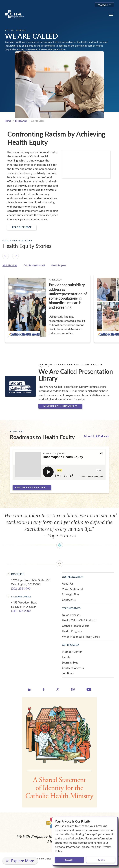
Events (66, 657)
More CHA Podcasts (97, 436)
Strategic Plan (70, 595)
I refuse (101, 860)
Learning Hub (70, 663)
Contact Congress (73, 668)
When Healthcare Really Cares (81, 637)
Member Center (72, 652)
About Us (68, 584)
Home (8, 121)
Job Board (68, 674)
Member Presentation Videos (60, 406)
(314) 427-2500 (21, 611)
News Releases (71, 615)
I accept (69, 860)
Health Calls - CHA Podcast (79, 621)
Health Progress (58, 266)
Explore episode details (30, 488)
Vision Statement (72, 589)
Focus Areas (22, 121)
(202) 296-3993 (21, 589)
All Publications (10, 266)
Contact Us (69, 600)
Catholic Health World (34, 266)
